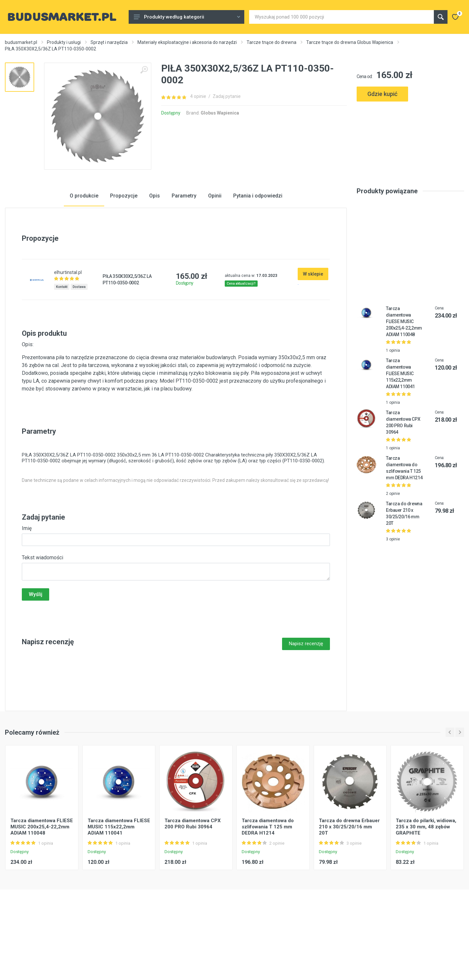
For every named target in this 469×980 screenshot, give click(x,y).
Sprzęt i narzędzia (109, 42)
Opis (155, 247)
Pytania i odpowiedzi (258, 247)
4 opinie (198, 96)
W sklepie (313, 325)
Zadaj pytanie (227, 96)
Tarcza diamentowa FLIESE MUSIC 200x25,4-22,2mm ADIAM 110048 (404, 373)
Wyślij (36, 645)
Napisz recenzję (306, 695)
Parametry (184, 247)
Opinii (215, 247)
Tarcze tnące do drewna (271, 42)
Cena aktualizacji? (241, 335)
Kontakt (62, 338)
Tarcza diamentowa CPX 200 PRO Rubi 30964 (193, 875)
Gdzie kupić (382, 94)
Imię (27, 579)
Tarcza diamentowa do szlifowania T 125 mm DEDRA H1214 (268, 878)
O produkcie (84, 247)
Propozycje (124, 247)
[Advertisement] (410, 133)
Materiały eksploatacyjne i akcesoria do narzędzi (187, 42)
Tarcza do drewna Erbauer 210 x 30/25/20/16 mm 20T (349, 878)
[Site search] (341, 17)
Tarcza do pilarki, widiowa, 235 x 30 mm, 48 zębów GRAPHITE (426, 878)
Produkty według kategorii (187, 17)
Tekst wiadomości (43, 609)
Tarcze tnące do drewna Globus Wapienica (350, 42)
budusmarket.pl (21, 42)
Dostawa (79, 338)
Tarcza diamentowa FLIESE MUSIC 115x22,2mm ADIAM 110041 (400, 425)
